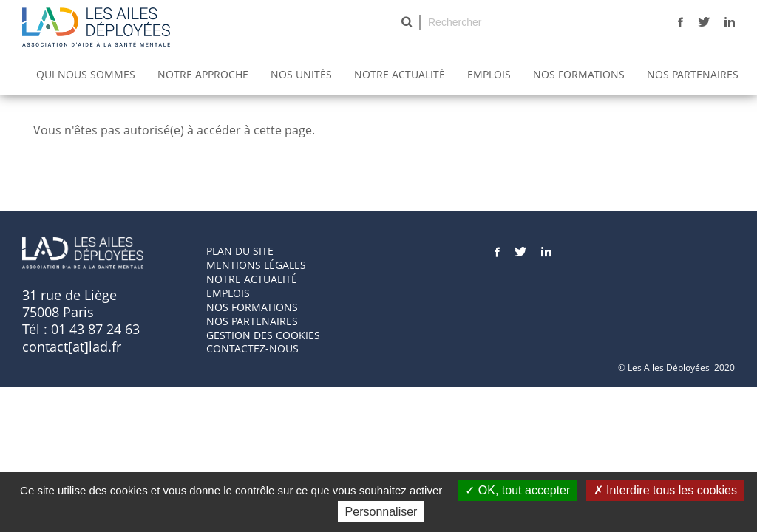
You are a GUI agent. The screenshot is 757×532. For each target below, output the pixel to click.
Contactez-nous (252, 348)
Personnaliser (381, 512)
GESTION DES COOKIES (263, 335)
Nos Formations (579, 74)
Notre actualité (400, 74)
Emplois (489, 74)
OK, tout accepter (517, 490)
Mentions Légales (256, 265)
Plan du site (240, 251)
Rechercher (407, 22)
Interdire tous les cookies (665, 490)
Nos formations (252, 307)
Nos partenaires (693, 74)
